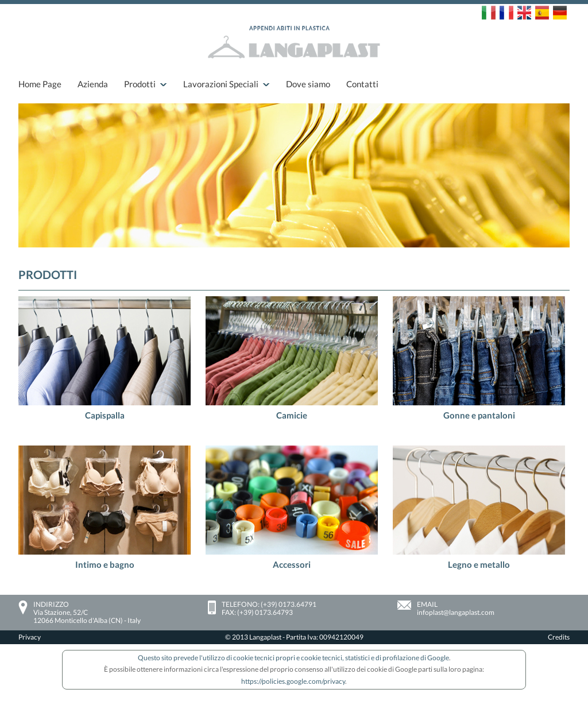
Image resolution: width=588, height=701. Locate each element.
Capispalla (105, 415)
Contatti (362, 84)
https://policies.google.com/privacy (293, 681)
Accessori (292, 564)
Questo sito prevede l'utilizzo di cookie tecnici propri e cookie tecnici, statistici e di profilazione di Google (293, 658)
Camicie (292, 415)
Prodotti (140, 84)
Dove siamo (308, 84)
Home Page (40, 84)
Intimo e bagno (105, 564)
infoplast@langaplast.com (456, 612)
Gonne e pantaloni (479, 415)
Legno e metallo (479, 564)
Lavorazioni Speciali (221, 84)
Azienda (93, 84)
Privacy (30, 637)
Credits (559, 637)
